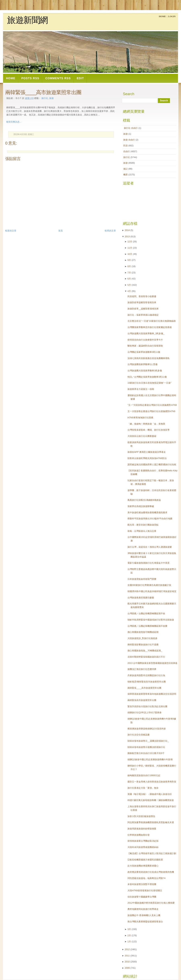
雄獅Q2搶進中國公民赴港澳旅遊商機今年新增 (150, 759)
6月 (129, 279)
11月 (130, 248)
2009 (127, 968)
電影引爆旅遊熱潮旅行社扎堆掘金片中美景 (149, 563)
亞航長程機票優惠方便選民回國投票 (145, 860)
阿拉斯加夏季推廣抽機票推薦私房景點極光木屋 (151, 822)
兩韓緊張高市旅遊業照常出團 (142, 700)
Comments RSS (58, 78)
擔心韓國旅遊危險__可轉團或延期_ (145, 651)
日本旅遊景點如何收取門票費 (142, 579)
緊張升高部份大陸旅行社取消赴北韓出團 (147, 706)
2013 (127, 236)
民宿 (126, 146)
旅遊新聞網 (27, 20)
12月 (130, 242)
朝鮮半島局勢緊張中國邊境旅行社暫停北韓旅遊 (151, 620)
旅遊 (126, 134)
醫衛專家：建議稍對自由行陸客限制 (145, 346)
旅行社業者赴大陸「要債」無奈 (143, 788)
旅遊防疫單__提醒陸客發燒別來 (143, 309)
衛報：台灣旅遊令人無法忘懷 (142, 531)
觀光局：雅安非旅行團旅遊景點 (143, 525)
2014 (127, 230)
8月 (129, 266)
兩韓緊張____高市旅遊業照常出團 (43, 92)
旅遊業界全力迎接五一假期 (141, 389)
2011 (127, 956)
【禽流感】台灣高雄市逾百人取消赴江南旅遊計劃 (152, 853)
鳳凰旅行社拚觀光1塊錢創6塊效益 (144, 500)
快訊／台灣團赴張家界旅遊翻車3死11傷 (147, 377)
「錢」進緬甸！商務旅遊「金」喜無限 (146, 424)
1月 (129, 941)
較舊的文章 (110, 231)
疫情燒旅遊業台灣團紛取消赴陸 (143, 841)
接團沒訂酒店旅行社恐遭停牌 (142, 669)
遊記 (126, 169)
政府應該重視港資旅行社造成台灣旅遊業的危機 (151, 872)
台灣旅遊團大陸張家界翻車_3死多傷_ (146, 333)
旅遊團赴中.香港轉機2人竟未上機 (144, 915)
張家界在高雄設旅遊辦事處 (141, 506)
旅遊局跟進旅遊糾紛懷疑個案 (142, 829)
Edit (80, 78)
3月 (129, 929)
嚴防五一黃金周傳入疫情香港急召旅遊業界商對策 (152, 782)
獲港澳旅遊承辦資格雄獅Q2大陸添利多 (147, 729)
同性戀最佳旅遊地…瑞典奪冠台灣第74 (147, 878)
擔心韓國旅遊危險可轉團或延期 (143, 632)
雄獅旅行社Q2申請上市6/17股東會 (144, 712)
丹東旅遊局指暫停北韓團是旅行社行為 (146, 675)
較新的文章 (11, 231)
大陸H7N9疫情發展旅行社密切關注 (145, 890)
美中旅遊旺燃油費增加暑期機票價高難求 (147, 512)
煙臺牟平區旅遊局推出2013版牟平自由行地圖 (150, 519)
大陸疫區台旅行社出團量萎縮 (142, 436)
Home (162, 16)
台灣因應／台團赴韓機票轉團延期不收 (146, 613)
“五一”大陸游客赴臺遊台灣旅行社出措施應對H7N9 (152, 405)
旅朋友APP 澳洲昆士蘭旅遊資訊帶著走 (147, 452)
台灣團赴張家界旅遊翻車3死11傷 (144, 352)
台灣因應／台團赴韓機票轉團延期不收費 (147, 626)
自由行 (127, 151)
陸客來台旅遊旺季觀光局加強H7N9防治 (147, 458)
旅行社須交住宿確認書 (139, 735)
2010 (127, 962)
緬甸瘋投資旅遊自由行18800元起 (144, 775)
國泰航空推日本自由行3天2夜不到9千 (146, 753)
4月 (129, 291)
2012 (127, 949)
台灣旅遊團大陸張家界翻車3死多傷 (145, 371)
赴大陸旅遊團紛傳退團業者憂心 (143, 866)
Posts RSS (30, 78)
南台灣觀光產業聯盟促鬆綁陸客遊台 (145, 922)
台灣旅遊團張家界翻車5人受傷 (142, 364)
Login (172, 16)
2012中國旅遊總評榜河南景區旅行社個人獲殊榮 (151, 903)
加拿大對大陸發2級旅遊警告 (141, 816)
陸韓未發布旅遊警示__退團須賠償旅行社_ (148, 741)
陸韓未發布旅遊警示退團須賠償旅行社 (146, 747)
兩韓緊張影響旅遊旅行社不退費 (143, 645)
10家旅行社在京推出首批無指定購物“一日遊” (149, 383)
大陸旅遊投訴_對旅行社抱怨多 (142, 638)
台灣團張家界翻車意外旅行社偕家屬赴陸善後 (150, 327)
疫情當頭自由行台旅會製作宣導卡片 (145, 340)
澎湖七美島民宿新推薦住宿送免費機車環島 (149, 358)
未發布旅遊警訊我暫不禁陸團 (142, 884)
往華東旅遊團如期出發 (139, 835)
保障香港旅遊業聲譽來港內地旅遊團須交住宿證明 (152, 694)
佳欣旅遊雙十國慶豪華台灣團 (142, 897)
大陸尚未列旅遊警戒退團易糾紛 (143, 847)
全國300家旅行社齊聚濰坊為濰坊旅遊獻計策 (149, 585)
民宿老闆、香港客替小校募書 (142, 296)
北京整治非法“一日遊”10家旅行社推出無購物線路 (152, 321)
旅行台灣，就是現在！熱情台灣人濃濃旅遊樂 (150, 547)
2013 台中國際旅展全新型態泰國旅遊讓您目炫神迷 (152, 663)
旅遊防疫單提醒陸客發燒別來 (142, 302)
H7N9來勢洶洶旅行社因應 (140, 418)
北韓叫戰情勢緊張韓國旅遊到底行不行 (146, 657)
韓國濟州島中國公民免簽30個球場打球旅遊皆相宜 (152, 591)
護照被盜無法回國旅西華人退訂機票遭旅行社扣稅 (152, 464)
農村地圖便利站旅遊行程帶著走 (143, 909)
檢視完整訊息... (14, 122)
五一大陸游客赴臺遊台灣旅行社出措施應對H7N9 (151, 411)
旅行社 (45, 98)
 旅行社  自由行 (131, 128)
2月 (129, 935)
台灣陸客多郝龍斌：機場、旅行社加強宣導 (149, 430)
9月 (129, 260)
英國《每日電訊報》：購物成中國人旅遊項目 (150, 794)
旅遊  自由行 (129, 140)
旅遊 (51, 98)
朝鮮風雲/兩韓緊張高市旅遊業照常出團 (147, 682)
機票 (126, 175)
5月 (129, 285)
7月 (129, 273)
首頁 (61, 231)
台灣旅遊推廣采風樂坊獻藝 (141, 598)
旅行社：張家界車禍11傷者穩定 (143, 315)
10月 (130, 254)
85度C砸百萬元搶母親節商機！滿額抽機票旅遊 (151, 800)
